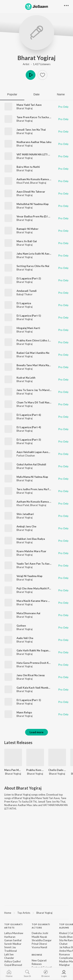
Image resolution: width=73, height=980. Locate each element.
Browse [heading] (37, 955)
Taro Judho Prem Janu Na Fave (35, 489)
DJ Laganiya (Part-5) (29, 316)
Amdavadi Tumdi (27, 291)
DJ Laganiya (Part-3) (29, 440)
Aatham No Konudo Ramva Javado (37, 502)
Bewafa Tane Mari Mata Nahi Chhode (39, 365)
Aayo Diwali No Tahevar (31, 192)
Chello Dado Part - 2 (57, 770)
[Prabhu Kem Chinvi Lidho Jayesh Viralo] (35, 757)
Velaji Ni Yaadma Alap (29, 576)
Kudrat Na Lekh (26, 378)
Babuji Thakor (25, 294)
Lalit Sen (9, 954)
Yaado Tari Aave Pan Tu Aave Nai (36, 564)
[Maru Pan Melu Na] (13, 757)
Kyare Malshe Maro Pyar (31, 551)
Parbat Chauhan (26, 456)
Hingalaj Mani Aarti (28, 328)
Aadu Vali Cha (25, 638)
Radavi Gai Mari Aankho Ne (33, 353)
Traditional (11, 951)
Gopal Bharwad (13, 965)
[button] (42, 75)
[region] (36, 913)
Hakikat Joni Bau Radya (31, 539)
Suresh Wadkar (13, 944)
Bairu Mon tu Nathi (28, 167)
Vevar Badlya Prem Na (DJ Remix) (37, 216)
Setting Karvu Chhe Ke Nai (33, 266)
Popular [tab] (12, 94)
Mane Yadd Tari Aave (29, 105)
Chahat (63, 944)
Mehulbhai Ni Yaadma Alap (33, 204)
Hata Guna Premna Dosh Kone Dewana (40, 663)
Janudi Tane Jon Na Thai (31, 130)
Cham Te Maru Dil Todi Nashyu (35, 402)
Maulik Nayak (39, 937)
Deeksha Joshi (40, 933)
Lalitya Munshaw (14, 933)
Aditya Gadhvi (12, 961)
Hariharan (10, 937)
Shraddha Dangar (42, 940)
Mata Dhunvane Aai (28, 613)
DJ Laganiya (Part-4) (29, 427)
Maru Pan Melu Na (13, 770)
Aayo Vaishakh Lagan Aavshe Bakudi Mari (42, 452)
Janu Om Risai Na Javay (31, 675)
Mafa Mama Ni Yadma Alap (32, 477)
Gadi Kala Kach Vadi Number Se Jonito (40, 688)
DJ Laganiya (24, 303)
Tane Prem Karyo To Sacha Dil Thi (37, 117)
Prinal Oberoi (39, 944)
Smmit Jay (10, 947)
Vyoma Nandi (39, 947)
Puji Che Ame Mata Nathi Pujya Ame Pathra (43, 588)
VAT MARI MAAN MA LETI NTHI (36, 154)
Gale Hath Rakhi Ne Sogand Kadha (37, 650)
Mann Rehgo (24, 712)
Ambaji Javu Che (26, 526)
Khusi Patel (23, 183)
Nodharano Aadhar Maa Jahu (34, 142)
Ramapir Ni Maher (28, 229)
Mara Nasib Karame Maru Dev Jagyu (38, 601)
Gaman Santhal (13, 940)
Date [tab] (37, 94)
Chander (9, 958)
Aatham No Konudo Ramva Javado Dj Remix (43, 179)
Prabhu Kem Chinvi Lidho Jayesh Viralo (40, 340)
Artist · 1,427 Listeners (37, 64)
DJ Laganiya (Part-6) (29, 415)
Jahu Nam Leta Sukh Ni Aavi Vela (36, 254)
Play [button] (31, 75)
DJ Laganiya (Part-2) (29, 278)
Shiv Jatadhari (25, 514)
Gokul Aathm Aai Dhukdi (31, 464)
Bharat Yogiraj (37, 58)
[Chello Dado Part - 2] (57, 757)
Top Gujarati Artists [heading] (13, 926)
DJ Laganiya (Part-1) (29, 700)
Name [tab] (61, 94)
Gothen (21, 626)
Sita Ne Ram (66, 940)
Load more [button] (36, 732)
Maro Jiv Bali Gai (27, 241)
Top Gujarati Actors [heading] (41, 926)
